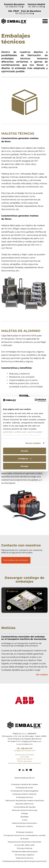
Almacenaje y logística (24, 855)
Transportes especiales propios (25, 851)
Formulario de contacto (16, 560)
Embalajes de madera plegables (25, 791)
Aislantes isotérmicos (24, 804)
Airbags (25, 813)
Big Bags (24, 817)
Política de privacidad (25, 755)
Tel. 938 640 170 (14, 7)
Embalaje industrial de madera (25, 784)
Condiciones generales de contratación (24, 763)
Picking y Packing (24, 848)
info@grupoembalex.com (31, 741)
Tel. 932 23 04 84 (24, 13)
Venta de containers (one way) (24, 810)
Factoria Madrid (36, 4)
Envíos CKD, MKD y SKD (25, 845)
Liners (25, 820)
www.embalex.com (25, 744)
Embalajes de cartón (24, 788)
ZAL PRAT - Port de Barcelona (25, 11)
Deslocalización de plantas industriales (24, 842)
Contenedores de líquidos (25, 807)
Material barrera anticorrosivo (24, 823)
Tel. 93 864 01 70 (14, 741)
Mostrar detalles (33, 443)
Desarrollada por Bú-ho (24, 778)
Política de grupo (25, 761)
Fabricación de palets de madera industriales (25, 800)
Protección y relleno (24, 826)
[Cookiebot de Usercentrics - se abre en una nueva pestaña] (35, 400)
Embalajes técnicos (24, 797)
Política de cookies (24, 759)
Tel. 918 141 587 (36, 7)
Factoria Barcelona (14, 4)
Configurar (25, 459)
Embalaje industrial (25, 832)
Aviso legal (25, 757)
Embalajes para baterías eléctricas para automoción (25, 861)
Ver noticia (42, 675)
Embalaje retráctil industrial (24, 794)
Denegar (24, 466)
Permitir (24, 451)
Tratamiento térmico (25, 858)
